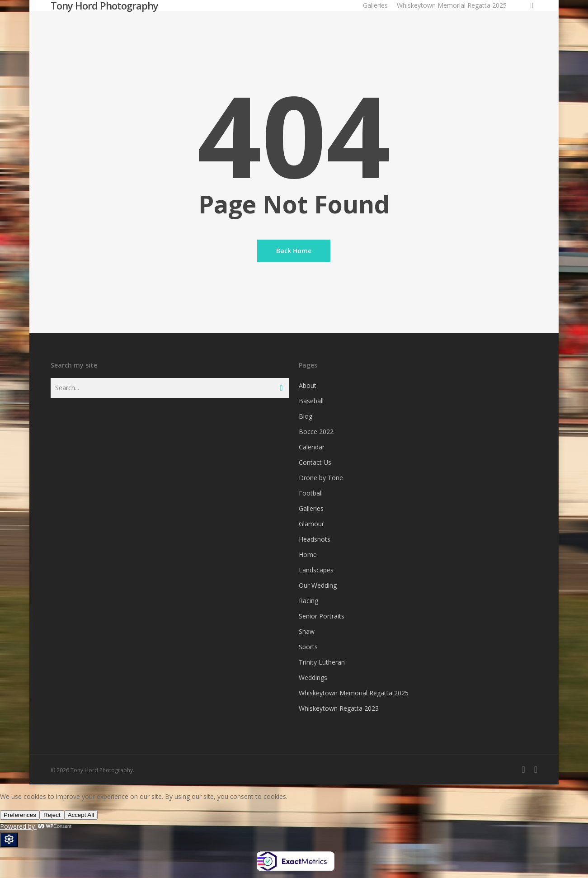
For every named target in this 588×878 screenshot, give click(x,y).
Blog (306, 416)
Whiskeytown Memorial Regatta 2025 (354, 693)
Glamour (311, 524)
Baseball (311, 401)
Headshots (315, 539)
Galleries (311, 508)
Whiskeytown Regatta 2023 (339, 708)
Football (311, 493)
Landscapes (316, 570)
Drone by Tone (321, 478)
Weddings (313, 677)
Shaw (307, 631)
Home (308, 555)
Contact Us (315, 462)
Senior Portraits (322, 616)
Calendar (312, 447)
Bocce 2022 (316, 432)
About (308, 385)
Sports (308, 647)
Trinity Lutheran (322, 662)
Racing (308, 601)
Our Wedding (318, 585)
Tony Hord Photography (104, 5)
